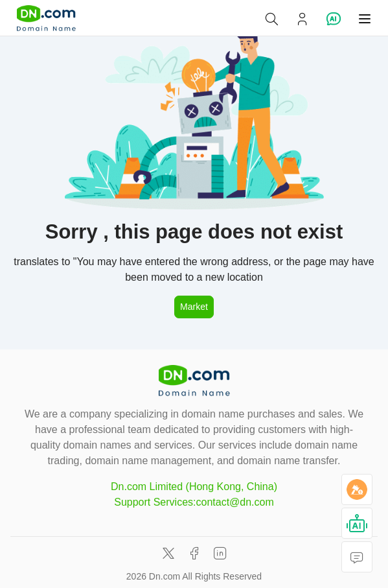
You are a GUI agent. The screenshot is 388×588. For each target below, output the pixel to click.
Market (194, 307)
